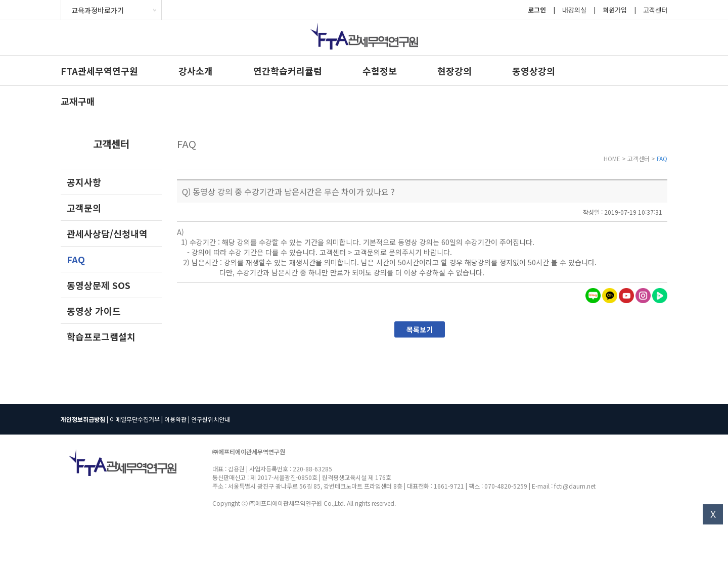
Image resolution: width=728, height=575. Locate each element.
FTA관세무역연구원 (99, 71)
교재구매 (78, 101)
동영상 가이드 (94, 311)
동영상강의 (534, 71)
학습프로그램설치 (101, 337)
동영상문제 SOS (99, 285)
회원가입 (615, 10)
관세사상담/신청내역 (107, 233)
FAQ (76, 259)
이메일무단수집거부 (135, 419)
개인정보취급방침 (83, 419)
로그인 (537, 10)
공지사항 (84, 182)
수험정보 (380, 71)
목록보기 (420, 329)
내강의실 (574, 10)
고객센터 (655, 10)
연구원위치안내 (211, 419)
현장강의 (454, 71)
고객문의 (84, 208)
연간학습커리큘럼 (288, 71)
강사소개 (196, 71)
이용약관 (175, 419)
